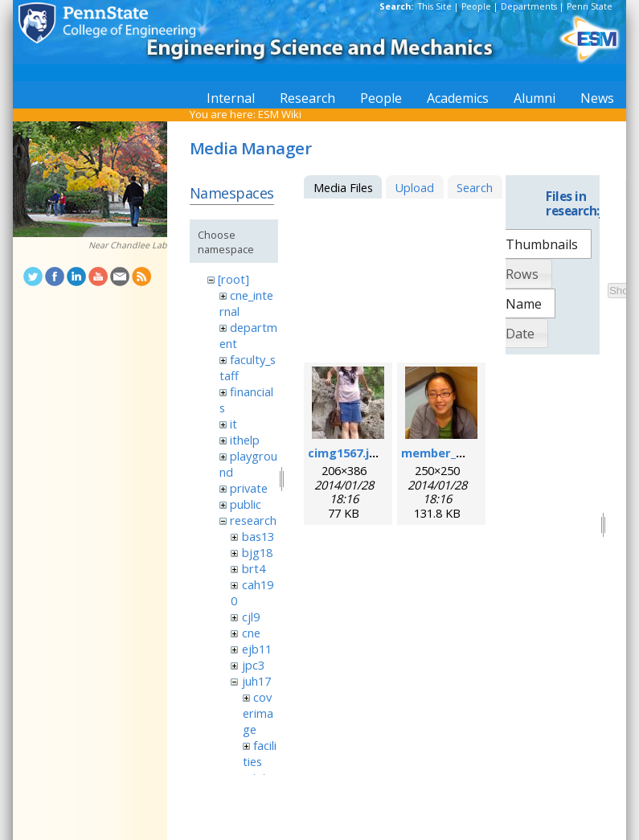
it (233, 424)
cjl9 (251, 617)
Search (475, 187)
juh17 (256, 681)
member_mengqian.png (471, 453)
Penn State (590, 6)
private (249, 488)
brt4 (254, 568)
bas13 (258, 536)
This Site (435, 6)
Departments (529, 6)
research (253, 520)
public (246, 504)
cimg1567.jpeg (350, 453)
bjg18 (257, 552)
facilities (260, 753)
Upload (414, 187)
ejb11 (257, 649)
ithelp (245, 440)
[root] (233, 279)
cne (251, 633)
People (476, 6)
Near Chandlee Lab (128, 245)
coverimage (258, 713)
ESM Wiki (280, 114)
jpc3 (253, 665)
